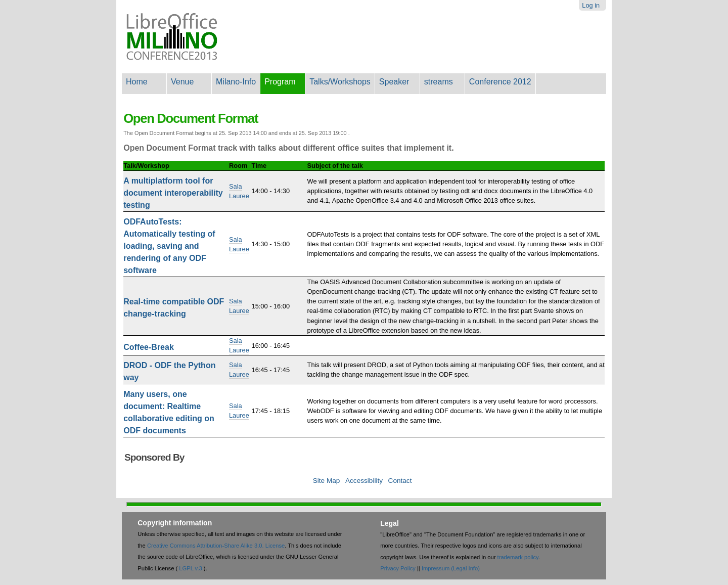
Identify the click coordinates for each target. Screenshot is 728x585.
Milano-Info (236, 82)
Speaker (394, 82)
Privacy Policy (398, 568)
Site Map (327, 481)
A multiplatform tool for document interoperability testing (173, 193)
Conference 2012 (500, 82)
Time (259, 166)
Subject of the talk (335, 166)
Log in (591, 5)
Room (238, 166)
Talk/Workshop (146, 166)
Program (280, 82)
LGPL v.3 (190, 568)
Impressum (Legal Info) (451, 568)
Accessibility (364, 481)
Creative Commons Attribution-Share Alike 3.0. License (216, 546)
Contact (400, 481)
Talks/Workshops (340, 82)
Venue (182, 82)
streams (439, 82)
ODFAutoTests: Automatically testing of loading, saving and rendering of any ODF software (169, 246)
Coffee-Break (149, 347)
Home (137, 82)
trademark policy (518, 557)
